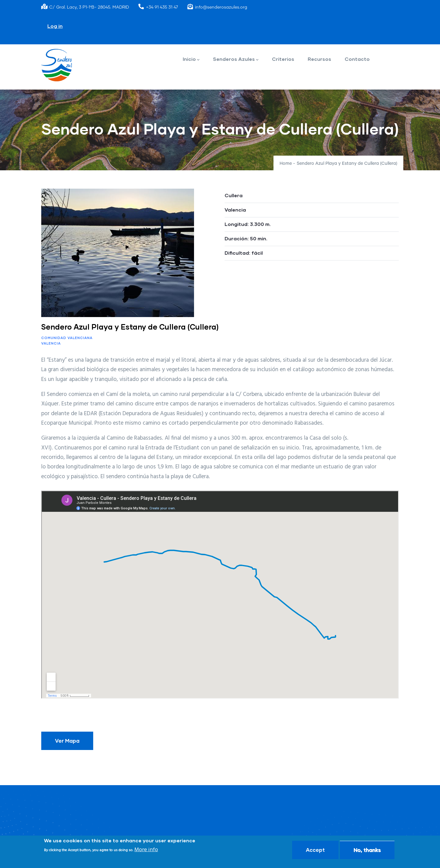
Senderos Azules (236, 59)
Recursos (319, 59)
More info (146, 850)
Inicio (191, 59)
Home (286, 164)
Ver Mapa (67, 741)
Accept (315, 850)
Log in (55, 26)
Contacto (357, 59)
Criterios (283, 59)
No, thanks (367, 850)
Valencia (51, 343)
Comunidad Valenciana (67, 338)
